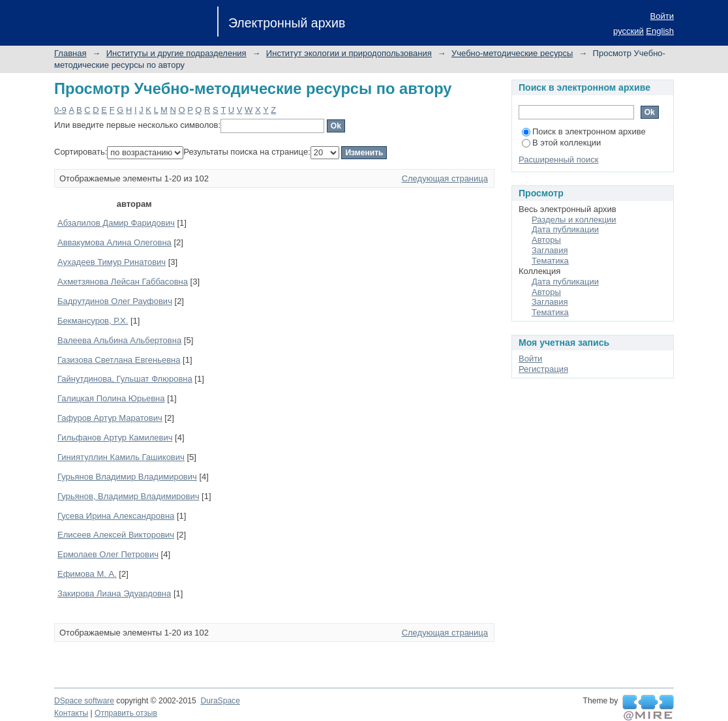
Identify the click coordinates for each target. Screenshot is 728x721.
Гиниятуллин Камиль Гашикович (121, 457)
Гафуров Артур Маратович (110, 418)
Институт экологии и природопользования (349, 53)
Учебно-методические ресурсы (512, 53)
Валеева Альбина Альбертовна (119, 340)
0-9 (60, 110)
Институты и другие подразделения (176, 53)
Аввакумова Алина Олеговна (114, 242)
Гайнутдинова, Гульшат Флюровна (125, 379)
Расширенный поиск (558, 160)
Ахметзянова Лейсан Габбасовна (123, 282)
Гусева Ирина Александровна (116, 516)
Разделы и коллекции (574, 220)
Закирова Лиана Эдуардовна (114, 593)
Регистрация (543, 369)
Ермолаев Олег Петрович (108, 554)
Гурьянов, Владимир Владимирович (128, 496)
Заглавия (550, 250)
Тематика (550, 261)
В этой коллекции (561, 143)
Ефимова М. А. (87, 574)
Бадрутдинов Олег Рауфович (115, 301)
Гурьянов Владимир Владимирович (127, 477)
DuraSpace (220, 701)
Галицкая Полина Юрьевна (111, 398)
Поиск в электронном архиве (584, 131)
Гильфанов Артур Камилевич (115, 437)
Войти (662, 16)
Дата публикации (565, 229)
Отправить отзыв (126, 713)
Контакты (71, 713)
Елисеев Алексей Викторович (116, 535)
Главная (70, 53)
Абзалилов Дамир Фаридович (116, 223)
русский (629, 31)
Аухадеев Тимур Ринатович (112, 262)
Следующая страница (445, 178)
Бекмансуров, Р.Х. (93, 321)
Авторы (546, 240)
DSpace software (84, 701)
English (660, 31)
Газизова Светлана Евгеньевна (119, 360)
